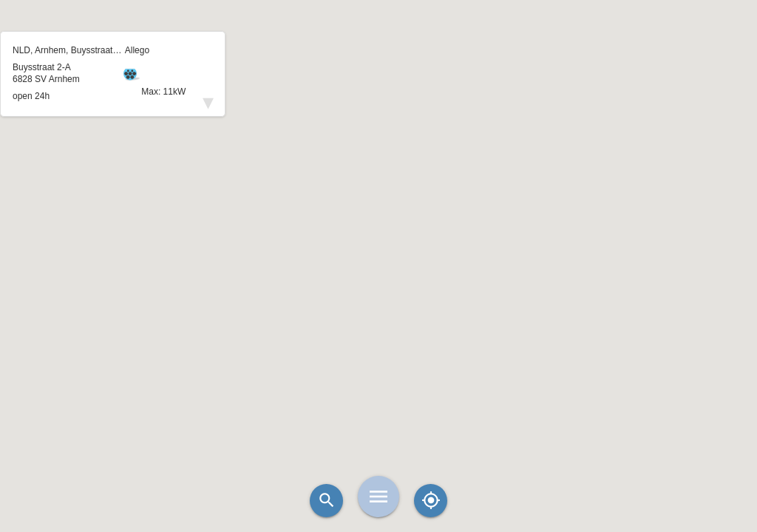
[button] (378, 229)
